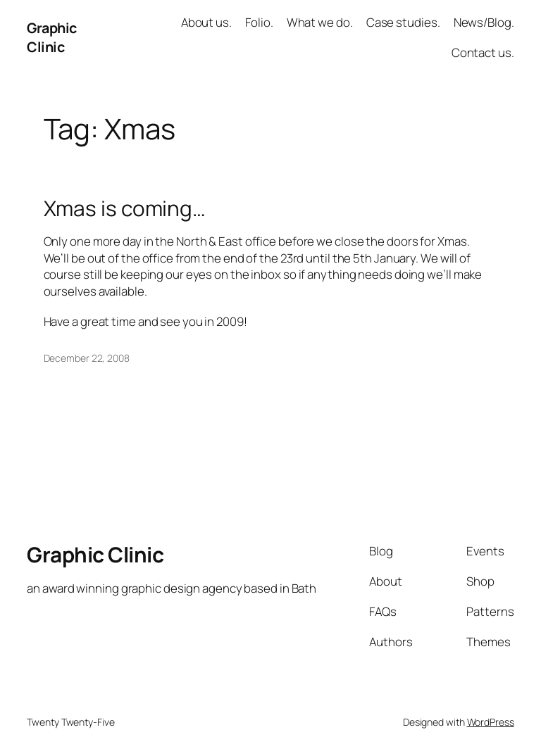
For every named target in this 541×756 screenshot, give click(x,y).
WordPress (491, 722)
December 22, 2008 (87, 358)
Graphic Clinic (52, 38)
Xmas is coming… (125, 208)
